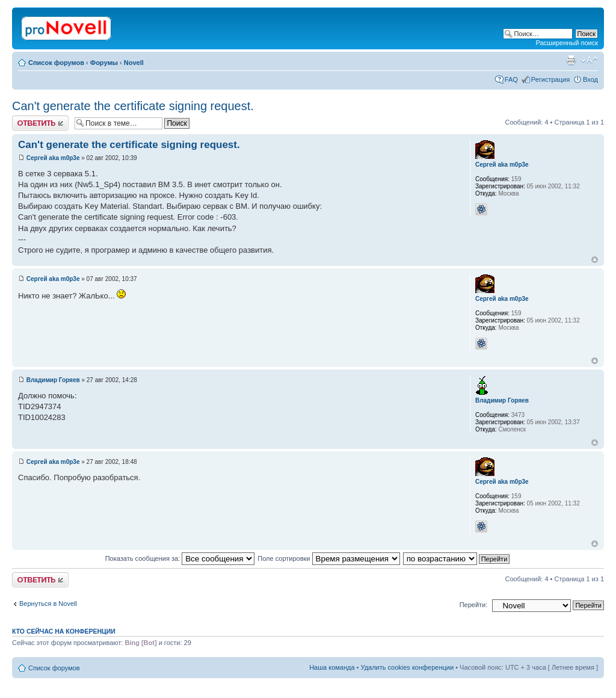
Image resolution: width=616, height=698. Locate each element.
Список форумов (56, 63)
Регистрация (550, 79)
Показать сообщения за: (180, 558)
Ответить (40, 123)
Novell (134, 63)
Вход (590, 79)
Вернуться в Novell (48, 604)
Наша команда (332, 667)
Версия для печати (571, 60)
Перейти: (474, 605)
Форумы (104, 63)
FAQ (511, 79)
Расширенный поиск (567, 43)
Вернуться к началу (595, 260)
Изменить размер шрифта (589, 60)
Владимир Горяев (53, 380)
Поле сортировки (328, 558)
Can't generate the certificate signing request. (133, 106)
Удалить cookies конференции (408, 667)
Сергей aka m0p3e (53, 158)
